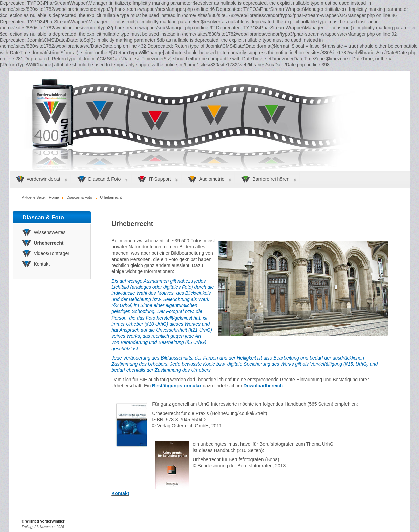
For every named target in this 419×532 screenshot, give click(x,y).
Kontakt (120, 493)
